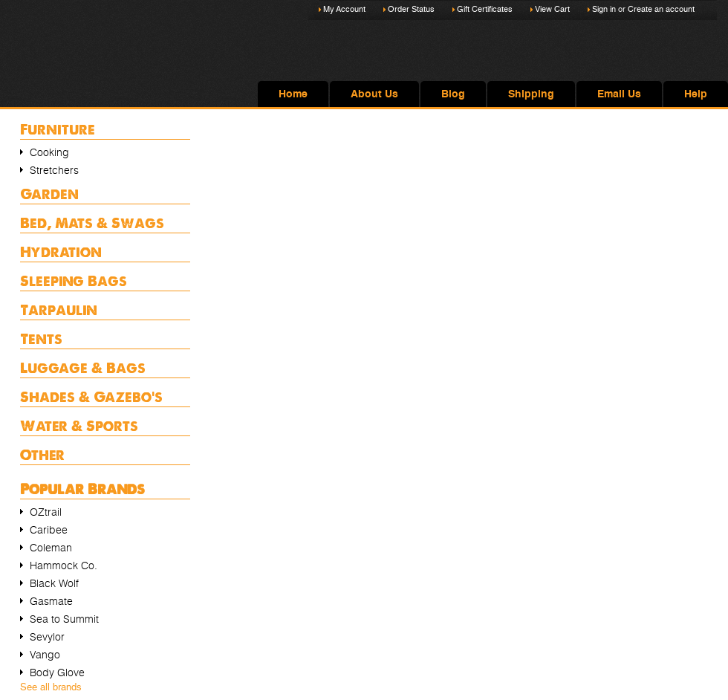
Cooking (49, 152)
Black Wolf (54, 583)
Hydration (61, 252)
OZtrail (46, 512)
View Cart (552, 9)
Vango (45, 655)
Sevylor (47, 637)
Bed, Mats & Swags (92, 223)
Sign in (604, 9)
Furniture (58, 129)
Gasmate (51, 601)
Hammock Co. (64, 565)
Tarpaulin (59, 310)
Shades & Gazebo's (91, 396)
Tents (41, 338)
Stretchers (54, 170)
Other (42, 454)
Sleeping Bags (74, 281)
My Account (344, 9)
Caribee (49, 530)
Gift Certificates (485, 9)
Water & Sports (79, 425)
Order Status (411, 9)
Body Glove (57, 673)
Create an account (661, 9)
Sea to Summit (64, 619)
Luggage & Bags (83, 367)
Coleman (51, 548)
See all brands (51, 687)
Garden (49, 194)
